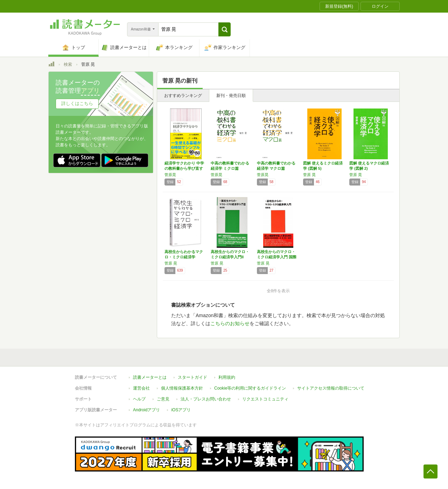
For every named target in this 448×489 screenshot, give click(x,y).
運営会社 (141, 388)
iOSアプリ (181, 410)
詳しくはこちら (77, 103)
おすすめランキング (183, 96)
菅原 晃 (309, 175)
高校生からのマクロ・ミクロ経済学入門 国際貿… (277, 257)
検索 (68, 64)
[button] (225, 29)
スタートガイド (192, 377)
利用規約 (227, 377)
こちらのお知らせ (230, 323)
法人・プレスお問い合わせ (206, 399)
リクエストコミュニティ (265, 399)
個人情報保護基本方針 (182, 388)
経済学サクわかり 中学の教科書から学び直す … (184, 168)
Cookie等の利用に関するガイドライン (250, 388)
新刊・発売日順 (231, 96)
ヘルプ (139, 399)
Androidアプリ (146, 410)
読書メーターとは (150, 377)
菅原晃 (170, 175)
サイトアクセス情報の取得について (331, 388)
